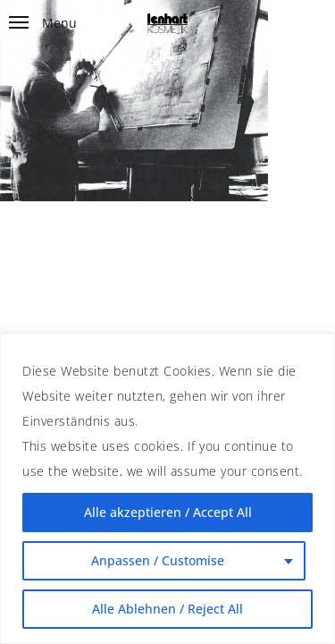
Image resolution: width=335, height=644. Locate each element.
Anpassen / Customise (158, 560)
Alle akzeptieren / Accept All (168, 512)
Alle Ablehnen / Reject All (167, 609)
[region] (167, 489)
